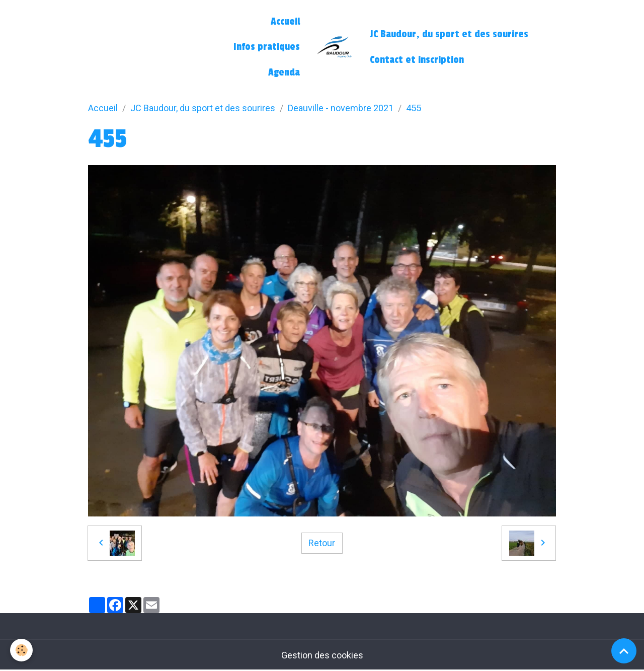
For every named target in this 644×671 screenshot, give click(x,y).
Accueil (285, 22)
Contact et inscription (417, 60)
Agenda (284, 72)
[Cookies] (21, 650)
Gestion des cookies (322, 655)
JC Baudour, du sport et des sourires (449, 34)
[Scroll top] (624, 651)
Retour (322, 543)
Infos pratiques (267, 47)
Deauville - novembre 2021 (341, 108)
